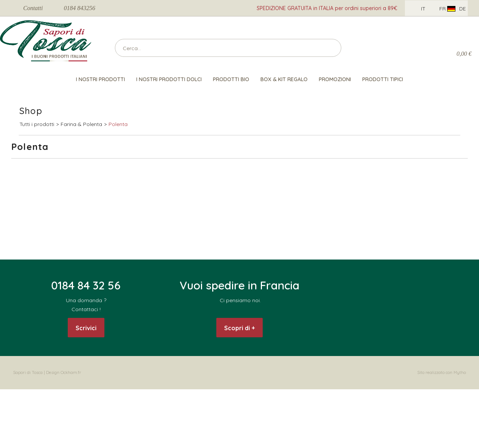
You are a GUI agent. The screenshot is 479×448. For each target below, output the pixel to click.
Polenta (118, 124)
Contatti (33, 8)
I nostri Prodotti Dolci (169, 79)
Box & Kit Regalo (284, 79)
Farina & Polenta (81, 124)
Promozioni (335, 79)
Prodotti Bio (231, 79)
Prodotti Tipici (383, 79)
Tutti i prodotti (37, 124)
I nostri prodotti (100, 79)
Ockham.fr (71, 372)
